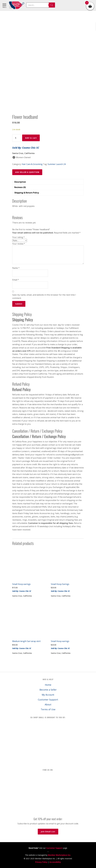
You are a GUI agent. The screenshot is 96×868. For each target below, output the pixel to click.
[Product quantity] (17, 138)
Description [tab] (20, 182)
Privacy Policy (41, 862)
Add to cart (31, 138)
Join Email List (48, 832)
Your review (19, 244)
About (48, 704)
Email (16, 280)
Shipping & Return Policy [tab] (27, 193)
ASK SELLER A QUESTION (27, 172)
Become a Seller (48, 690)
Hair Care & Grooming (32, 164)
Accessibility (55, 862)
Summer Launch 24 (57, 164)
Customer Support (48, 700)
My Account (48, 695)
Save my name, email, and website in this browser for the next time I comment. (44, 296)
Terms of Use (48, 709)
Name (16, 268)
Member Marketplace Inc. (59, 855)
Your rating (18, 237)
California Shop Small (17, 5)
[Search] (52, 5)
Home (48, 685)
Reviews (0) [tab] (20, 187)
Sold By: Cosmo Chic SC (26, 148)
